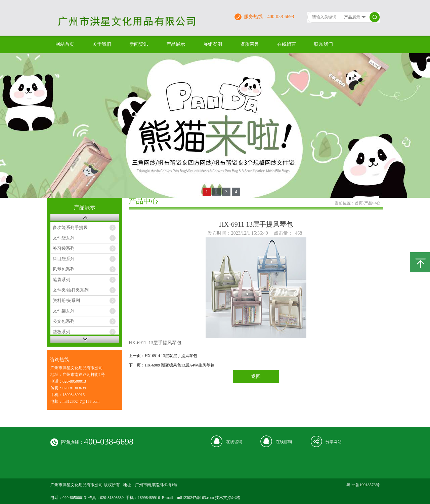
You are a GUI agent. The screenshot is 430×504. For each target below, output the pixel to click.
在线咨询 (234, 442)
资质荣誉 (250, 44)
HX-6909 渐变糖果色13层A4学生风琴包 (180, 365)
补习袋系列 (64, 248)
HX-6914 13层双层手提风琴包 (171, 356)
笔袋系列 (61, 280)
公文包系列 (64, 321)
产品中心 (372, 203)
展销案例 (213, 44)
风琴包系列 (64, 269)
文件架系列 (64, 311)
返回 (256, 376)
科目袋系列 (64, 259)
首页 (359, 203)
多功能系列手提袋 (70, 227)
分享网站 (334, 442)
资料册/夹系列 (67, 300)
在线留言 (287, 44)
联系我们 (324, 44)
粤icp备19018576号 (363, 485)
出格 (236, 498)
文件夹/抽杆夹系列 (71, 290)
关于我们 (102, 44)
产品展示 (176, 44)
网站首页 (65, 44)
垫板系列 (61, 332)
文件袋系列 (64, 238)
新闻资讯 (139, 44)
